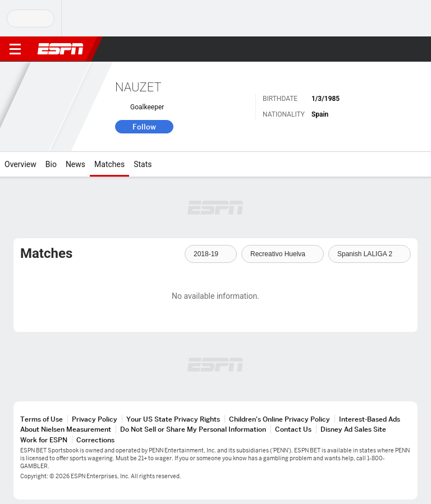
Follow (144, 127)
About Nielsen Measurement (66, 429)
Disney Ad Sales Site (353, 429)
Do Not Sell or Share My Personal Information (193, 429)
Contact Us (293, 429)
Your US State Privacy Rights (173, 419)
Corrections (95, 440)
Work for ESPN (44, 440)
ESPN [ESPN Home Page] (61, 49)
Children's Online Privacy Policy (279, 419)
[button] (400, 49)
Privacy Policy (95, 419)
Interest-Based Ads (370, 419)
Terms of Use (42, 419)
